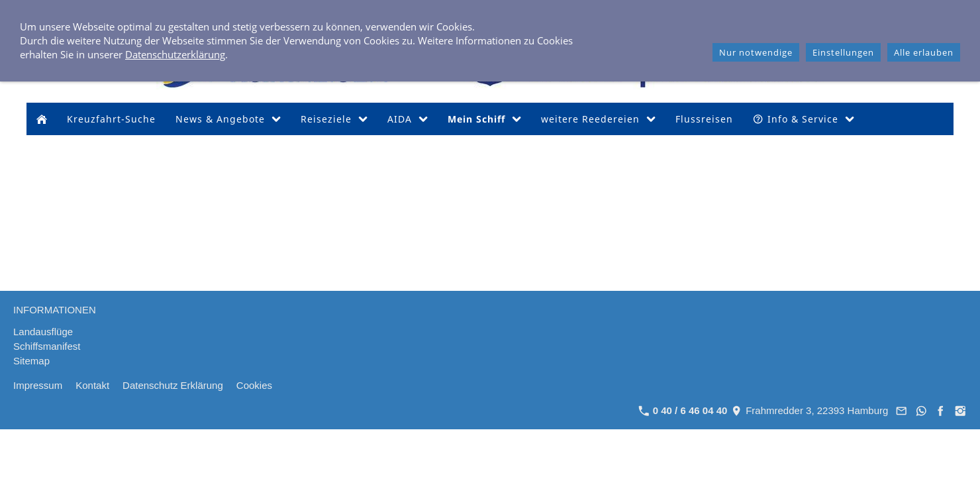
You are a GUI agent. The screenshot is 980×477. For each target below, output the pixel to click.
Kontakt (92, 385)
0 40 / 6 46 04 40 (683, 410)
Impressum (38, 385)
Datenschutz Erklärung (173, 385)
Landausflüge (43, 332)
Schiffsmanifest (47, 346)
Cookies (254, 385)
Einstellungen (843, 52)
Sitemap (31, 361)
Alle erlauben (924, 52)
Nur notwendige (756, 52)
